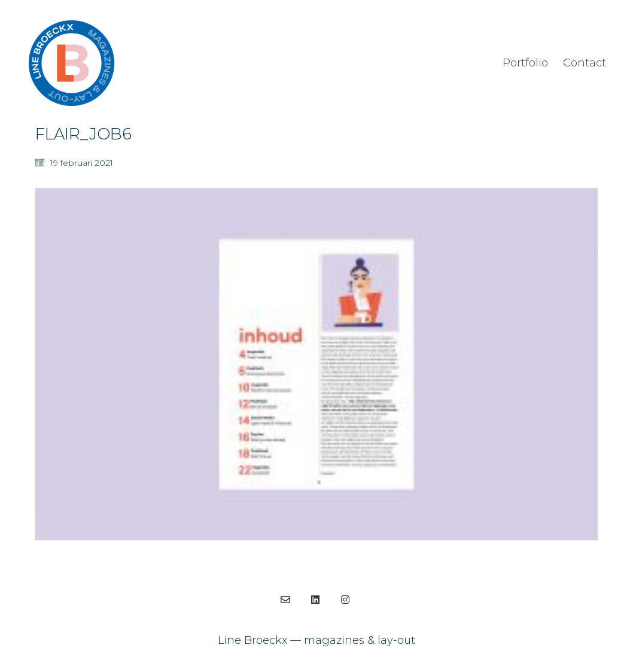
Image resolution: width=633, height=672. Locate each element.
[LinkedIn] (315, 600)
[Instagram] (345, 600)
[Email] (285, 600)
